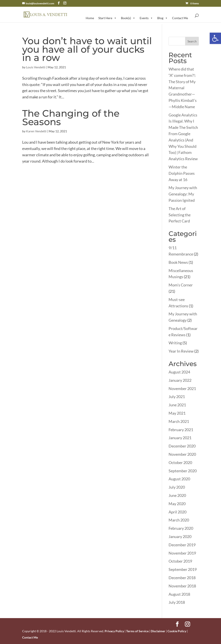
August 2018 (179, 594)
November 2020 (182, 454)
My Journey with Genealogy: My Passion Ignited (183, 194)
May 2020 (177, 504)
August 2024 (179, 372)
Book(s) (128, 18)
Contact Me (180, 18)
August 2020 (179, 479)
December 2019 (182, 545)
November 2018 (182, 586)
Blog (162, 18)
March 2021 (179, 421)
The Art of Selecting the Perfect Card (180, 215)
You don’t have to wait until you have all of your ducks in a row (87, 49)
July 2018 (177, 602)
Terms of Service (137, 631)
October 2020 (180, 462)
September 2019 (183, 569)
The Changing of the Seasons (71, 118)
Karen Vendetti (36, 131)
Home (90, 18)
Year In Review (181, 351)
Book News (178, 262)
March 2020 (179, 520)
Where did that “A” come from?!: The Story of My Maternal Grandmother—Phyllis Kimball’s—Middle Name (183, 88)
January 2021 (180, 438)
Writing (175, 343)
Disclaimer (158, 631)
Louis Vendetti (36, 67)
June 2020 (177, 495)
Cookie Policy (177, 631)
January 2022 (180, 380)
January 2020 (180, 536)
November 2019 (182, 553)
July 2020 (177, 487)
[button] (215, 38)
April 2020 (177, 512)
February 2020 (181, 528)
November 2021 (182, 388)
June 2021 (177, 405)
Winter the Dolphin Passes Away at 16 (182, 173)
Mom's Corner (181, 285)
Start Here (107, 18)
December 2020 (182, 446)
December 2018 (182, 578)
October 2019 (180, 561)
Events (146, 18)
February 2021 (181, 430)
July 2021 (177, 397)
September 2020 (183, 471)
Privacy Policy (114, 631)
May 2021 (177, 413)
